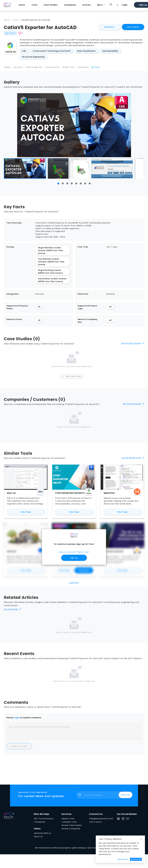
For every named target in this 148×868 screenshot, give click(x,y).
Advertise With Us (43, 835)
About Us (38, 838)
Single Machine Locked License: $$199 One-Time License (50, 252)
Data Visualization (86, 51)
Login (125, 5)
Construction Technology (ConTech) (52, 51)
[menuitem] (23, 5)
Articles (87, 5)
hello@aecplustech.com (101, 820)
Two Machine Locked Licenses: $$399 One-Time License (51, 263)
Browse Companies (71, 830)
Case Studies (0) (36, 68)
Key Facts (19, 68)
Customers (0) (55, 68)
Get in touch (96, 823)
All (39, 308)
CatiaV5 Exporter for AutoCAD (36, 20)
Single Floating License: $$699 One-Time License (50, 273)
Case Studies (51, 5)
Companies (70, 5)
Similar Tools (73, 68)
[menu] (80, 5)
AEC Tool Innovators (44, 820)
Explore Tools (68, 820)
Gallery (7, 68)
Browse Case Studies (72, 827)
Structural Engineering (33, 57)
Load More (74, 584)
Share (102, 68)
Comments (88, 68)
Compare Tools (69, 823)
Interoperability (110, 51)
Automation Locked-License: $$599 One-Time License (52, 282)
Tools (34, 5)
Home (22, 5)
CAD (24, 51)
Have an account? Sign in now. (74, 554)
